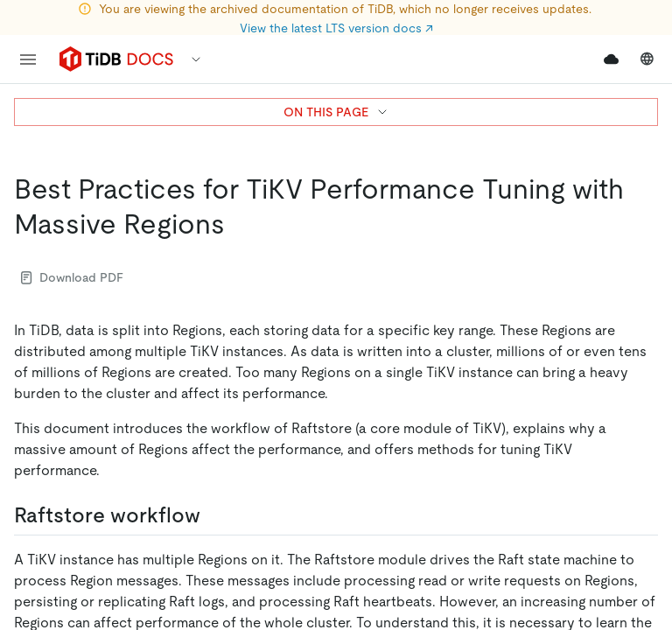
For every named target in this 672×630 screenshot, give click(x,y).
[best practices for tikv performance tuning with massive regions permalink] (239, 224)
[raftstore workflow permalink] (214, 515)
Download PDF (72, 277)
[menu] (28, 59)
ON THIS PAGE (336, 112)
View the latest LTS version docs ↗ (336, 28)
